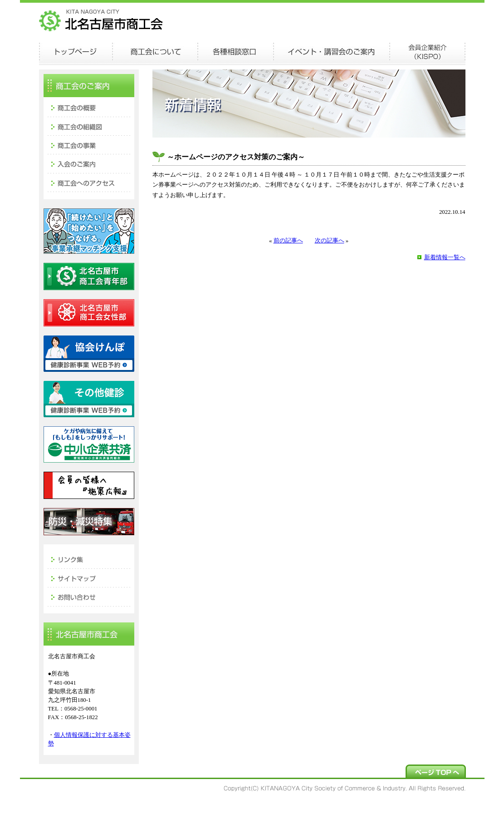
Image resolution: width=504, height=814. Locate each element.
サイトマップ (89, 577)
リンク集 (89, 558)
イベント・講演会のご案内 (331, 52)
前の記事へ (288, 241)
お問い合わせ (89, 597)
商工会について (155, 52)
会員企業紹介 (427, 52)
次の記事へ (330, 241)
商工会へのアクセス (89, 183)
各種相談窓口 (235, 52)
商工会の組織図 (89, 126)
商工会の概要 (89, 107)
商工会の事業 (89, 145)
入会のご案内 (89, 164)
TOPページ (76, 52)
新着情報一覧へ (445, 257)
